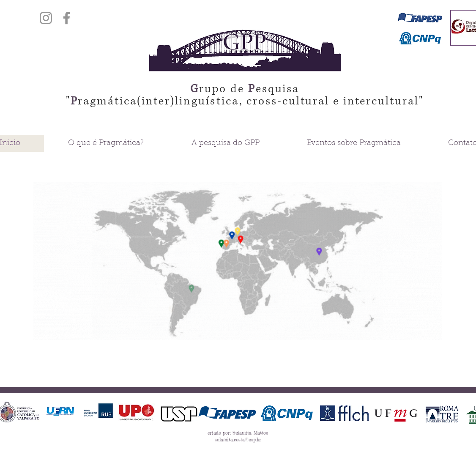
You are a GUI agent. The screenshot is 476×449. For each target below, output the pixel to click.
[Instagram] (46, 18)
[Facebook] (67, 18)
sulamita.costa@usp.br (238, 440)
